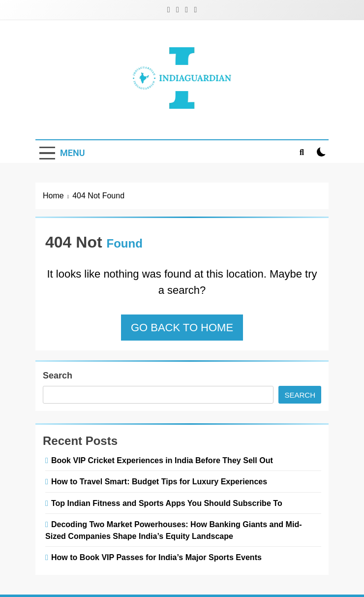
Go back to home (182, 328)
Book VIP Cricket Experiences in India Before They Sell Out (162, 460)
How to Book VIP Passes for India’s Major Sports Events (156, 557)
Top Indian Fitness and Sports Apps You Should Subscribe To (167, 503)
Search (58, 376)
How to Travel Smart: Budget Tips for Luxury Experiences (159, 481)
